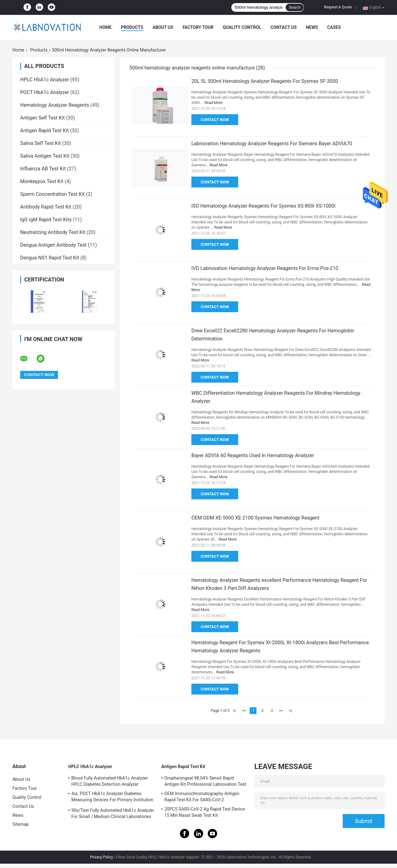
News (312, 27)
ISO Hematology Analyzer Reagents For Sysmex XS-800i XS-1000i (263, 206)
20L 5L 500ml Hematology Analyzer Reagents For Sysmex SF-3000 (265, 81)
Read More (213, 103)
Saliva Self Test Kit (40, 143)
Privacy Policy (101, 857)
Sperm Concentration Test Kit (52, 194)
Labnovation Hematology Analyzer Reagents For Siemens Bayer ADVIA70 (272, 144)
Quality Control (242, 27)
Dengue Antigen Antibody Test (53, 245)
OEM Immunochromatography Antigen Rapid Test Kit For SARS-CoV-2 (202, 797)
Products (132, 27)
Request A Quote (338, 7)
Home (105, 27)
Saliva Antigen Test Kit (45, 156)
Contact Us (283, 27)
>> (281, 711)
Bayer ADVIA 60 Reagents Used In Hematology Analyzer (253, 455)
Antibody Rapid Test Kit (46, 207)
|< (235, 711)
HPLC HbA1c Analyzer (45, 80)
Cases (334, 27)
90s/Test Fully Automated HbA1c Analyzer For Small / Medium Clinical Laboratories (113, 813)
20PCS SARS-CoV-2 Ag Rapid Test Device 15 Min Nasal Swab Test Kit (205, 812)
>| (290, 711)
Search (295, 7)
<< (244, 711)
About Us (163, 27)
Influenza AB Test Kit (43, 169)
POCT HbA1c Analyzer (45, 92)
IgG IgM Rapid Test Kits (46, 220)
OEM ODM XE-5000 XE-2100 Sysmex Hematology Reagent (255, 518)
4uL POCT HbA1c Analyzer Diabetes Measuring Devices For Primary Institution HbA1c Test (112, 798)
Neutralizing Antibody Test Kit (53, 232)
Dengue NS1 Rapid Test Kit (50, 258)
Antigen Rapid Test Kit (45, 130)
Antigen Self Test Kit (42, 118)
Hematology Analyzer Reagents (55, 105)
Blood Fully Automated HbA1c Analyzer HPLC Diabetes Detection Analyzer (110, 781)
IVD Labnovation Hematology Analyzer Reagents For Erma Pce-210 (265, 268)
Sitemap (20, 824)
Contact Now (215, 120)
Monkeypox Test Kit (42, 181)
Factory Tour (198, 27)
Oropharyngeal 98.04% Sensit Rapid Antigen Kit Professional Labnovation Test (205, 781)
